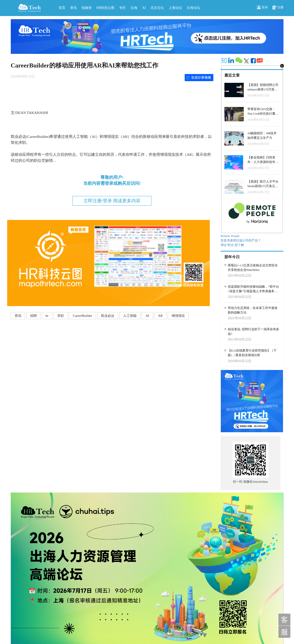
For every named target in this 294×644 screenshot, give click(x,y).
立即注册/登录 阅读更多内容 (112, 201)
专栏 (122, 8)
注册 (278, 8)
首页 (62, 8)
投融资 (87, 8)
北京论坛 (157, 8)
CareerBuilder (82, 316)
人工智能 (130, 316)
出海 (134, 8)
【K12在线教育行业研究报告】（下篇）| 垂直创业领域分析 (252, 353)
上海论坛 (175, 8)
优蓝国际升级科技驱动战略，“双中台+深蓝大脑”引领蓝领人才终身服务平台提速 (253, 289)
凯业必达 (108, 316)
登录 (262, 8)
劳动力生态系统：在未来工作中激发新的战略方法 (253, 310)
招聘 (33, 316)
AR (161, 316)
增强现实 (178, 316)
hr (47, 316)
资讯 (73, 8)
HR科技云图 (105, 8)
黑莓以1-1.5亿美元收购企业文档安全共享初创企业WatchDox (253, 268)
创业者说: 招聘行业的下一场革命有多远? (253, 331)
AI (144, 8)
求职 (61, 316)
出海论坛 (194, 8)
